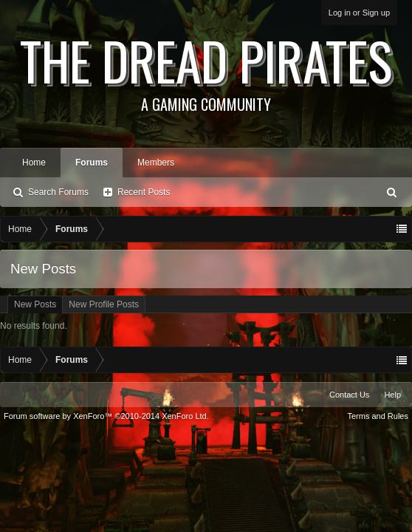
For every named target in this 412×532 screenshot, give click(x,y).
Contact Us (349, 395)
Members (156, 163)
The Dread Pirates (206, 68)
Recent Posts (144, 192)
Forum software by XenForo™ (106, 416)
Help (392, 395)
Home (34, 163)
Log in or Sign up (359, 13)
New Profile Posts (104, 304)
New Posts (35, 304)
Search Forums (58, 192)
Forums (92, 163)
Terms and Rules (378, 416)
